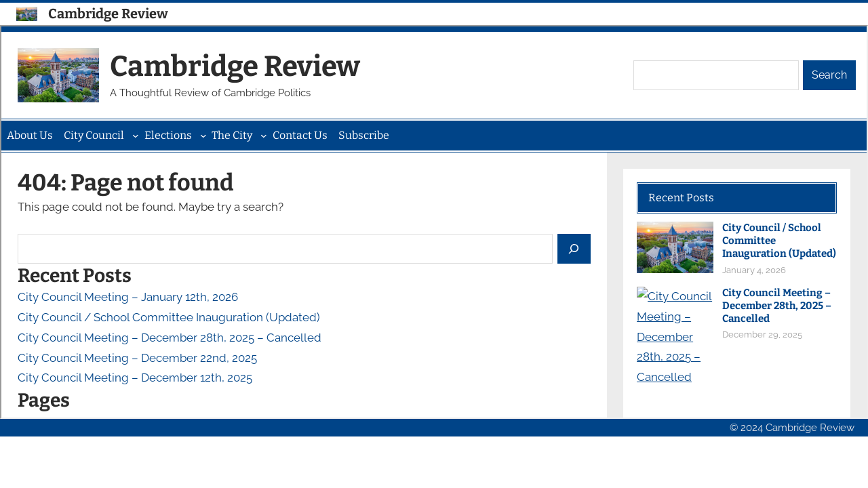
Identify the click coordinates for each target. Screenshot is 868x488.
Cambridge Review (108, 14)
